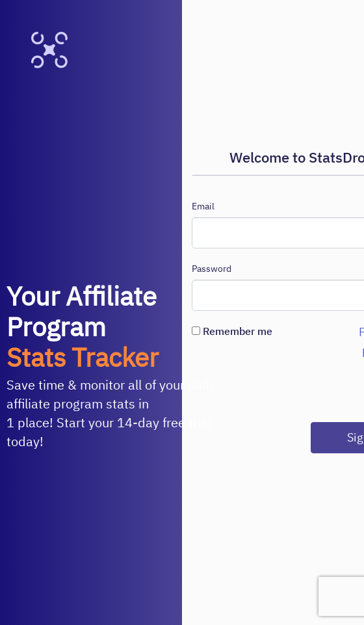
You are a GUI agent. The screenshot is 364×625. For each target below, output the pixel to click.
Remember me (232, 331)
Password (212, 269)
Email (203, 206)
